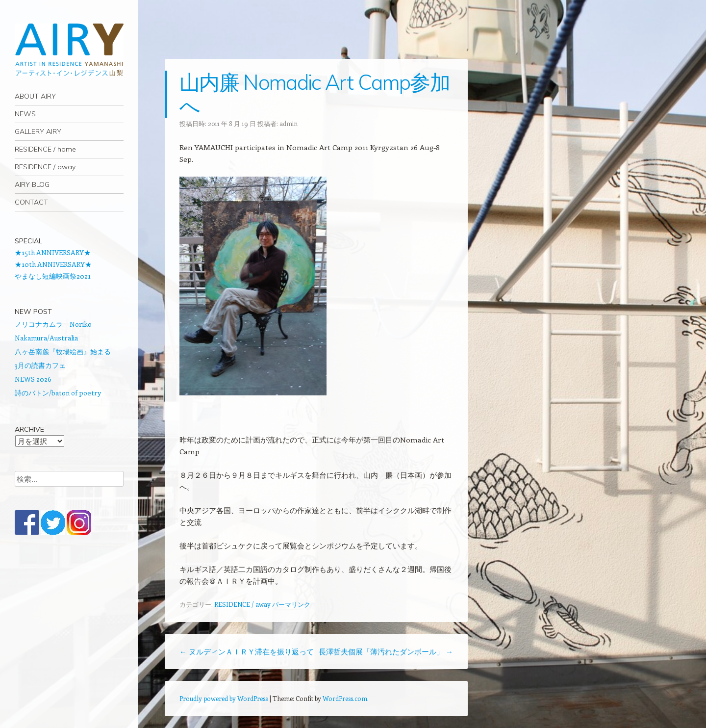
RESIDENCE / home (45, 149)
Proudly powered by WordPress (224, 698)
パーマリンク (291, 604)
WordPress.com (345, 698)
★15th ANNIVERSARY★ (53, 252)
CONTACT (31, 202)
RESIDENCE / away (45, 167)
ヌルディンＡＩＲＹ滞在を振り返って (247, 651)
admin (289, 123)
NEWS (25, 114)
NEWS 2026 (33, 379)
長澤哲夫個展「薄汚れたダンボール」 (386, 651)
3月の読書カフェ (40, 365)
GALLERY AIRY (38, 131)
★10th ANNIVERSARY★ (53, 264)
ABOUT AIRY (35, 96)
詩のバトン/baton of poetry (58, 393)
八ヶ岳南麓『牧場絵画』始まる (63, 351)
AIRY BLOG (32, 184)
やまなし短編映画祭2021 (53, 276)
